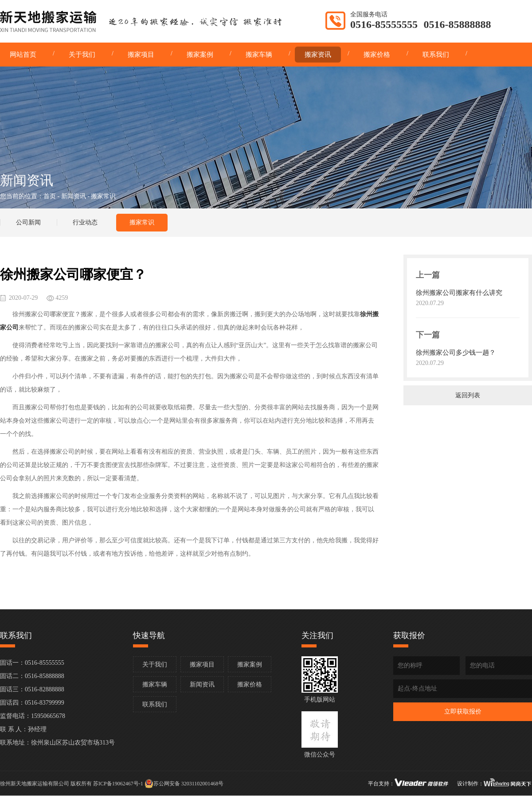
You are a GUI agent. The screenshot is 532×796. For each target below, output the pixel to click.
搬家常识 (142, 222)
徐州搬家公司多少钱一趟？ (456, 353)
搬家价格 (250, 684)
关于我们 (155, 665)
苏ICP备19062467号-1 (118, 784)
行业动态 (85, 222)
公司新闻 (28, 222)
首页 (50, 196)
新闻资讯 (74, 196)
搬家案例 (250, 665)
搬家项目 (202, 665)
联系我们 (155, 704)
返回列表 (468, 395)
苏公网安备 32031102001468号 (184, 784)
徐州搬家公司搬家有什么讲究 (459, 293)
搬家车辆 (155, 684)
